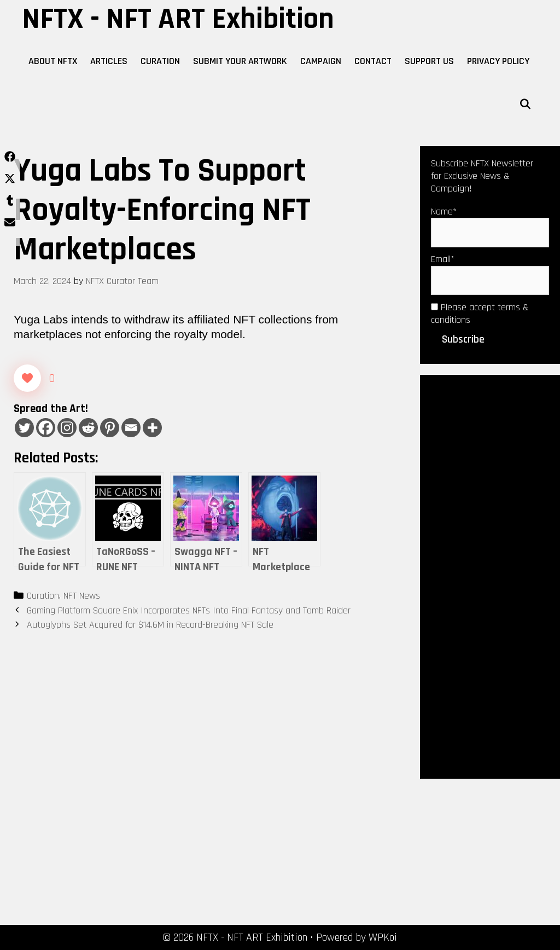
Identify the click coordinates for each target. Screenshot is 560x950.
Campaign (321, 61)
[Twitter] (24, 428)
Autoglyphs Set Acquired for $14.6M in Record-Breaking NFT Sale (150, 625)
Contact (373, 61)
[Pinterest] (110, 428)
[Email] (131, 428)
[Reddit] (88, 428)
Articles (109, 61)
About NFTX (53, 61)
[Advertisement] (490, 576)
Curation (160, 61)
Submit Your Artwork (240, 61)
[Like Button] (27, 378)
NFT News (82, 596)
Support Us (429, 61)
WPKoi (383, 937)
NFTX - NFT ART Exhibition (178, 19)
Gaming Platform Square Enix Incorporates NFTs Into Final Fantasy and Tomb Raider (189, 610)
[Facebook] (46, 428)
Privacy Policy (498, 61)
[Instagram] (67, 428)
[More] (152, 428)
